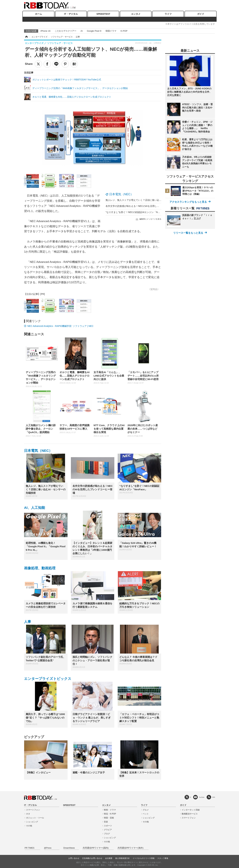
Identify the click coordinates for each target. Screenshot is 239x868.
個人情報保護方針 (122, 858)
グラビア (108, 830)
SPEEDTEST (103, 14)
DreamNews (69, 848)
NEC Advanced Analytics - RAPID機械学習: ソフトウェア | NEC (60, 326)
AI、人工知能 (35, 508)
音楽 (106, 822)
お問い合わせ (74, 858)
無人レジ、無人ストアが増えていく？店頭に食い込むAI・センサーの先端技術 (146, 200)
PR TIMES (29, 848)
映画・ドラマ (110, 810)
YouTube (202, 797)
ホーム (39, 14)
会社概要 (109, 858)
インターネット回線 (191, 810)
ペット (146, 814)
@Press (48, 848)
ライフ (168, 14)
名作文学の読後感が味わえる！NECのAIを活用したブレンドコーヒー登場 (144, 206)
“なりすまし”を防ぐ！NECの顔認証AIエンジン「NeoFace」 (137, 212)
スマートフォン (33, 810)
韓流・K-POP (110, 814)
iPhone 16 (45, 31)
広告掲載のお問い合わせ (92, 858)
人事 (28, 622)
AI (82, 31)
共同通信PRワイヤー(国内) (96, 848)
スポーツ (108, 826)
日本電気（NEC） (121, 194)
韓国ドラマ (111, 31)
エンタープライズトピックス (48, 679)
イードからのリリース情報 (144, 858)
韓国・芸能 (109, 818)
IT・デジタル (71, 14)
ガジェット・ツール (35, 818)
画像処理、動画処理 (40, 568)
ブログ (107, 834)
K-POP (124, 31)
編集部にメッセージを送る (150, 219)
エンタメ (136, 14)
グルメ (146, 810)
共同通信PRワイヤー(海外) (130, 848)
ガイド (201, 14)
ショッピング (32, 822)
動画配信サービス (190, 814)
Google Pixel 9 (94, 31)
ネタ (28, 814)
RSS (214, 797)
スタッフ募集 (163, 858)
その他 (29, 826)
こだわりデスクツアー (66, 31)
